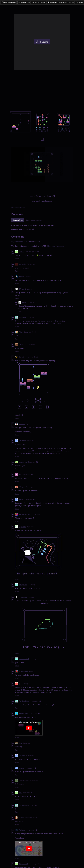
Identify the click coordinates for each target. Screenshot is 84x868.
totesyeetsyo (23, 585)
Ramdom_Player (24, 701)
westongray (23, 317)
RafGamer (22, 830)
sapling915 (23, 527)
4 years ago (31, 527)
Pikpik (21, 332)
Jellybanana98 (24, 864)
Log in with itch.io (18, 241)
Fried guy (22, 487)
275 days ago (31, 264)
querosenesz (23, 462)
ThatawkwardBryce (25, 514)
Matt (21, 475)
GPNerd (22, 289)
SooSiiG (21, 276)
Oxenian (22, 252)
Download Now (18, 220)
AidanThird (22, 440)
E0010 (21, 499)
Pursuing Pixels (24, 713)
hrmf (21, 793)
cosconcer (22, 755)
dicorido (21, 818)
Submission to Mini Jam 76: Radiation (61, 2)
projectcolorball (24, 659)
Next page (51, 246)
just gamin (22, 264)
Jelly (20, 743)
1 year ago (28, 276)
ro (20, 684)
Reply (17, 259)
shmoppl (22, 768)
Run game (42, 42)
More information (19, 208)
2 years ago (28, 332)
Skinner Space (23, 671)
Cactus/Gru (23, 345)
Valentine (22, 424)
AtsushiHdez (23, 597)
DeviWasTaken (24, 805)
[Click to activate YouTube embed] (29, 728)
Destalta (22, 357)
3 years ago (30, 424)
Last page (60, 246)
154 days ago (30, 252)
